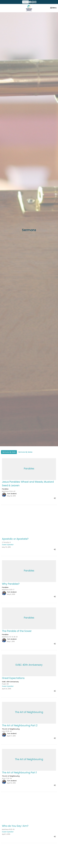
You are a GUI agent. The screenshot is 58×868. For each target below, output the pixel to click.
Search (26, 2)
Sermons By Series (25, 452)
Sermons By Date (9, 452)
